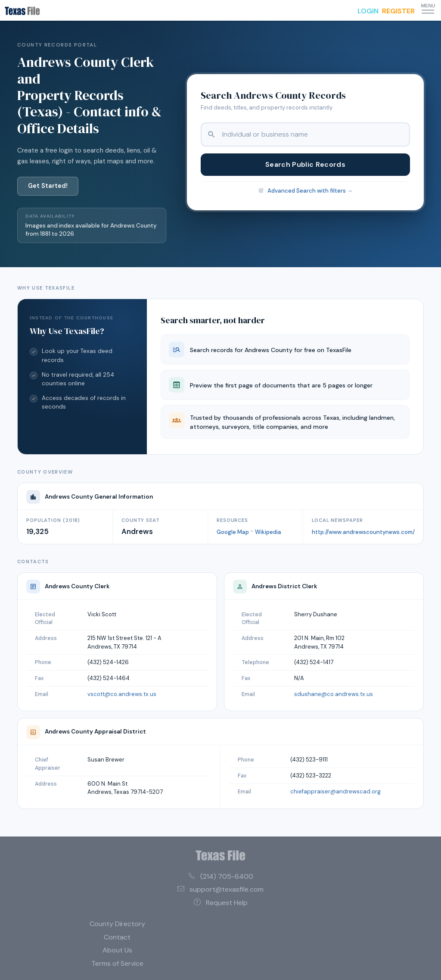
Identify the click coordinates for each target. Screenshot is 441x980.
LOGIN (368, 11)
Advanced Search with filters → (310, 191)
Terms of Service (117, 963)
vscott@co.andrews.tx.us (122, 694)
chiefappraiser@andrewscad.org (335, 791)
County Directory (117, 924)
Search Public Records (305, 164)
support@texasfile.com (220, 889)
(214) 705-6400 (221, 876)
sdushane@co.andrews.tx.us (334, 694)
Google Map (233, 532)
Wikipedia (268, 532)
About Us (117, 950)
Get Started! (48, 186)
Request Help (221, 903)
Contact (117, 937)
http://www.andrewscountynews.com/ (363, 532)
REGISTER (398, 11)
